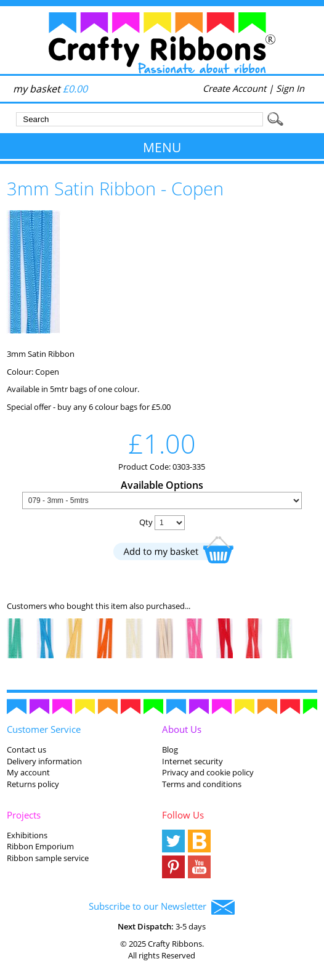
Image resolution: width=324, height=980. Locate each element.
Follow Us (183, 815)
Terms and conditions (202, 784)
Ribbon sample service (48, 858)
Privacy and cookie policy (208, 772)
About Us (182, 729)
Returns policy (33, 784)
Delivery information (44, 761)
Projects (24, 815)
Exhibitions (27, 835)
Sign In (290, 88)
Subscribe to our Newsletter (162, 907)
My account (28, 772)
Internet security (192, 761)
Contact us (26, 749)
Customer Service (44, 729)
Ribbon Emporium (40, 846)
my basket (50, 89)
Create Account (234, 88)
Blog (170, 749)
